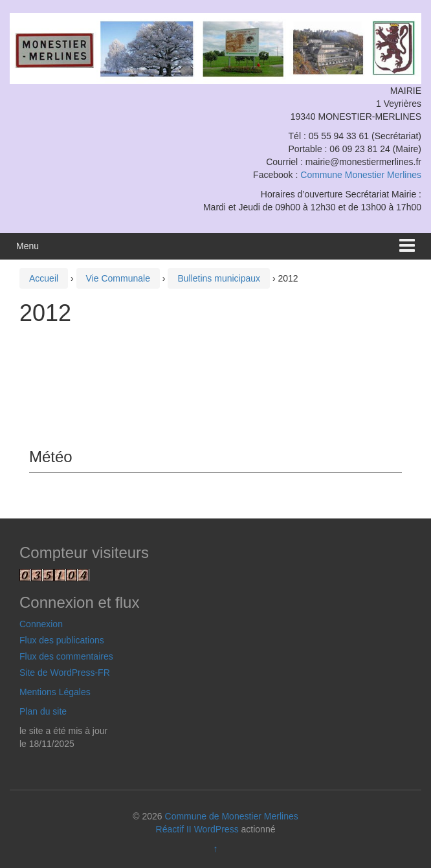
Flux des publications (62, 640)
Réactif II (174, 829)
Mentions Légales (55, 692)
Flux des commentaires (66, 656)
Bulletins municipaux (219, 278)
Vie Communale (118, 278)
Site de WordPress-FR (65, 673)
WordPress (216, 829)
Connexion (41, 624)
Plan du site (43, 711)
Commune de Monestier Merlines (232, 816)
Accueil (44, 278)
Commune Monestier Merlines (361, 175)
